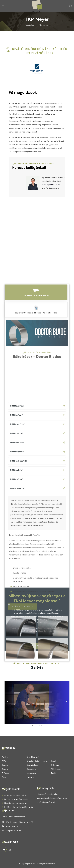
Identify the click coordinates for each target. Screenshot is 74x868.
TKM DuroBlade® (38, 649)
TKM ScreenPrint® (38, 695)
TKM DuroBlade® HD (38, 667)
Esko (4, 777)
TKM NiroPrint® (38, 639)
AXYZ (4, 761)
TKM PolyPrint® (38, 685)
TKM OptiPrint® (38, 621)
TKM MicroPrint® (38, 658)
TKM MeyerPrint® (38, 612)
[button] (33, 725)
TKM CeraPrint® (38, 676)
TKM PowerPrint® (38, 630)
